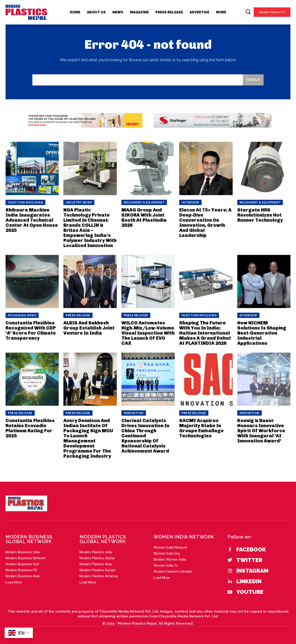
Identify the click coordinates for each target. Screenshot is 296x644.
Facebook (251, 550)
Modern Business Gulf (22, 564)
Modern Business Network (26, 558)
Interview (190, 203)
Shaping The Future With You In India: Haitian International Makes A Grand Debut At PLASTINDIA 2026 (205, 333)
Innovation (134, 413)
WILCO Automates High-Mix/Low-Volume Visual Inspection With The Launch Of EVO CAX (148, 333)
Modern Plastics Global (97, 558)
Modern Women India (170, 559)
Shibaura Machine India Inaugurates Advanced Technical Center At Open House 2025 (32, 220)
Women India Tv (166, 565)
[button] (248, 12)
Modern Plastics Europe (98, 570)
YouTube (250, 592)
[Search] (253, 80)
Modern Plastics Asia (96, 564)
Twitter (249, 560)
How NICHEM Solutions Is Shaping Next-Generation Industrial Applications (262, 333)
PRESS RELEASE (78, 315)
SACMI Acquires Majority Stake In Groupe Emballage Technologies (201, 428)
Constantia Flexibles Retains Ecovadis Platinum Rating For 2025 (30, 428)
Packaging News (22, 315)
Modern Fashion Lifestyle (173, 571)
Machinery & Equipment (144, 203)
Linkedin (249, 581)
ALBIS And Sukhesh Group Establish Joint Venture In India (89, 328)
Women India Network (170, 547)
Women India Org (167, 553)
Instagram (252, 571)
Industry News (79, 203)
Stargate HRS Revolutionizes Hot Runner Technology (260, 215)
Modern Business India (23, 552)
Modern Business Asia (23, 576)
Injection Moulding (25, 203)
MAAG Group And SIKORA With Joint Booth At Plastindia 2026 (144, 218)
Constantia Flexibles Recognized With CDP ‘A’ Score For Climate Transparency (31, 330)
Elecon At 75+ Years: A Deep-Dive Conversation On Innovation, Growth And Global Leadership (205, 223)
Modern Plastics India (96, 552)
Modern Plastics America (99, 576)
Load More (14, 582)
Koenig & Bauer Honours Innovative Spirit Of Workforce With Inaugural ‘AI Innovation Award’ (261, 431)
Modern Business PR (21, 570)
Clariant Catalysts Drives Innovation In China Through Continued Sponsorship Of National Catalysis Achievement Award (145, 436)
